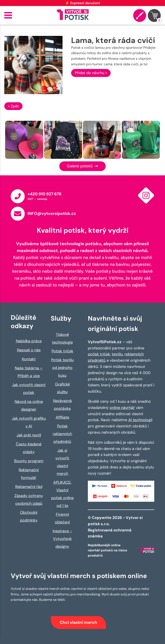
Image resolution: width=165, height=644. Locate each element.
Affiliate (62, 417)
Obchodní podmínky (29, 516)
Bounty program (29, 461)
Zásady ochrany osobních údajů (29, 500)
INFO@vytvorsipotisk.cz (52, 213)
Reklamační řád (29, 487)
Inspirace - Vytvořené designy (62, 539)
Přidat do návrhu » (91, 73)
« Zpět (13, 106)
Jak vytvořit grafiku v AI (29, 422)
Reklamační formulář (29, 474)
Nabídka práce (29, 341)
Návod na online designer (29, 405)
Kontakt (29, 359)
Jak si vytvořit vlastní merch (62, 462)
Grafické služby (62, 388)
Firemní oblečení (62, 518)
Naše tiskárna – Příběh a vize (29, 372)
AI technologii (140, 420)
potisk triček (99, 354)
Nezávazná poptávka (62, 405)
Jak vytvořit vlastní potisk (29, 389)
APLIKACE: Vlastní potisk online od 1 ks (62, 494)
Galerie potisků (82, 166)
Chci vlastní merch (78, 622)
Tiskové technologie (62, 338)
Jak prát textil (29, 435)
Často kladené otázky (29, 448)
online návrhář (122, 408)
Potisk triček (62, 351)
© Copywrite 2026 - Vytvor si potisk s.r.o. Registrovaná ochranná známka (115, 527)
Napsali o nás (29, 350)
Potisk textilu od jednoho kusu (62, 368)
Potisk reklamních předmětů (62, 434)
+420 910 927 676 (44, 194)
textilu (117, 354)
